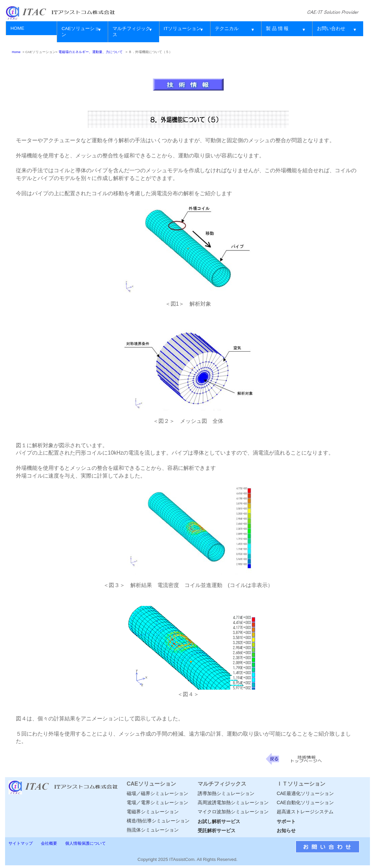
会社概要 (49, 843)
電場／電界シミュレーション (157, 802)
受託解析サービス (217, 831)
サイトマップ (21, 843)
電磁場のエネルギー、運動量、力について (91, 52)
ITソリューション (182, 29)
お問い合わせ (331, 29)
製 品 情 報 (277, 29)
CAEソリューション (80, 32)
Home (16, 52)
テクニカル (227, 29)
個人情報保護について (85, 843)
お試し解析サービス (219, 821)
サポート (286, 821)
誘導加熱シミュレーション (226, 793)
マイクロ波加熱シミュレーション (233, 812)
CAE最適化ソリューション (305, 793)
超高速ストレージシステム (305, 812)
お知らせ (286, 831)
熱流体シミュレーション (153, 830)
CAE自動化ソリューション (305, 802)
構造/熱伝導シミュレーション (158, 821)
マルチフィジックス (131, 32)
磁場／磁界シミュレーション (157, 793)
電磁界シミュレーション (153, 812)
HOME (17, 28)
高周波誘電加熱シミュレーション (233, 802)
